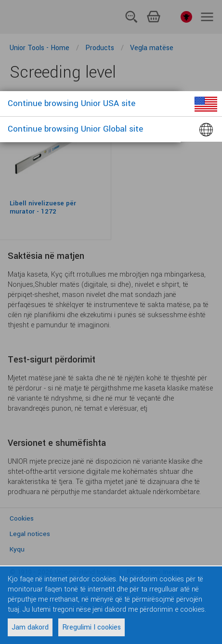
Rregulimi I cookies (91, 627)
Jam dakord (30, 627)
